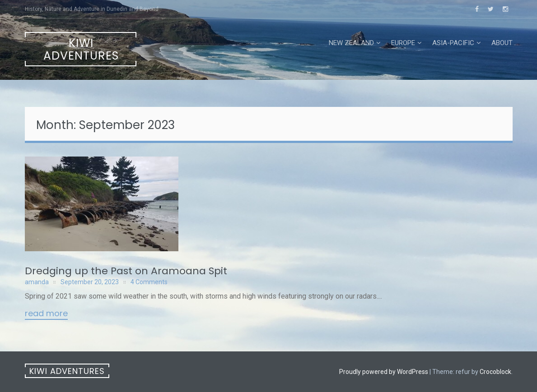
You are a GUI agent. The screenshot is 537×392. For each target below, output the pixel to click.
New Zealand (351, 43)
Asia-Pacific (453, 43)
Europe (403, 43)
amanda (37, 282)
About (502, 43)
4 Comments (149, 282)
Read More (46, 314)
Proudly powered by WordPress (384, 372)
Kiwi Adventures (81, 49)
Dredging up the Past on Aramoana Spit (126, 271)
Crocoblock (495, 372)
